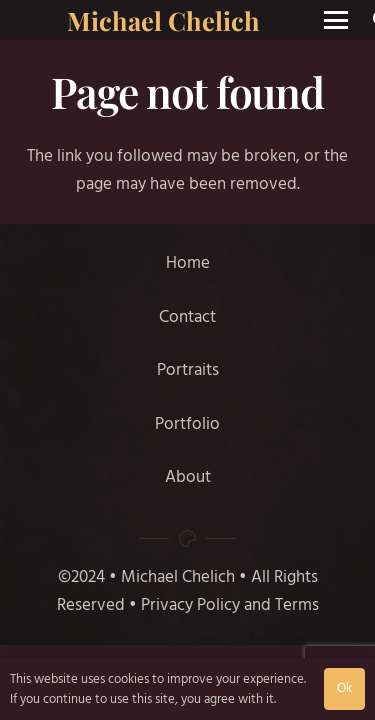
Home (188, 263)
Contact (187, 317)
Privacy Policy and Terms (230, 605)
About (188, 477)
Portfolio (187, 424)
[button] (335, 20)
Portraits (188, 370)
